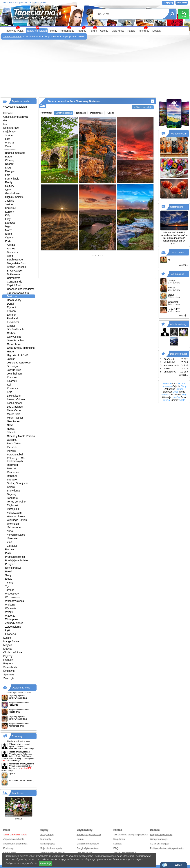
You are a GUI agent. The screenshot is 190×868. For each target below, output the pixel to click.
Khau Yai (12, 377)
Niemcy (174, 400)
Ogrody (9, 237)
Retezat (11, 468)
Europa (180, 389)
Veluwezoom (14, 513)
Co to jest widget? (160, 844)
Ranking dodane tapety (52, 853)
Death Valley (14, 300)
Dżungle (10, 171)
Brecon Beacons (16, 267)
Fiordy (9, 182)
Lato (8, 139)
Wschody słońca (15, 601)
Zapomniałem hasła (14, 839)
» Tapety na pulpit (143, 107)
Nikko (10, 425)
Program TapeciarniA (161, 834)
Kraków (176, 397)
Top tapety (46, 839)
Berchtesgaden (16, 260)
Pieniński (12, 447)
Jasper (11, 359)
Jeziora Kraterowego (19, 363)
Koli (9, 385)
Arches (11, 248)
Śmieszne (9, 671)
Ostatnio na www (21, 688)
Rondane (12, 476)
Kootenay (12, 388)
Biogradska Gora (17, 263)
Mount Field (14, 414)
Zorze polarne (13, 627)
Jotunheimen (14, 374)
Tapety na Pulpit (14, 31)
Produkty (8, 660)
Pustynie (10, 564)
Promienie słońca (15, 557)
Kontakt (117, 844)
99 (95, 28)
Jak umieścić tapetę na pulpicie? (131, 834)
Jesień (9, 135)
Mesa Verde (14, 410)
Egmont (11, 307)
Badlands (12, 252)
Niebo (9, 234)
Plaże (8, 553)
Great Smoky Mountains (21, 348)
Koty (184, 394)
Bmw (183, 397)
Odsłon (111, 113)
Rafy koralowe (13, 568)
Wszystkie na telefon (15, 107)
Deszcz (9, 164)
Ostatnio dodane (64, 113)
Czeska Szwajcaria (18, 293)
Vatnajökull (13, 509)
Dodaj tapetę (47, 834)
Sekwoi (11, 487)
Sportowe (9, 674)
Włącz (178, 865)
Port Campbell (15, 455)
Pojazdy (8, 656)
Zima (8, 146)
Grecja (166, 400)
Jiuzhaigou (13, 366)
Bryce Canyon (15, 271)
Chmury (10, 160)
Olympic (12, 432)
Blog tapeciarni (85, 853)
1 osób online (177, 252)
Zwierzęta (9, 678)
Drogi (8, 168)
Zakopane (170, 389)
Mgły (8, 226)
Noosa (11, 429)
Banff (10, 256)
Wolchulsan (14, 524)
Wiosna (9, 143)
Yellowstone (14, 527)
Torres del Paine (16, 502)
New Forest (14, 421)
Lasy (8, 219)
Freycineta (13, 322)
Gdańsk (166, 394)
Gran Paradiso (15, 340)
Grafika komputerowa (16, 117)
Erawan (11, 311)
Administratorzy (178, 324)
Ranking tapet (47, 844)
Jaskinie (10, 201)
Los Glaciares (15, 407)
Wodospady (12, 594)
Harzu (10, 352)
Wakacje (167, 383)
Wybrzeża (11, 608)
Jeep (176, 392)
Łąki (8, 630)
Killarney (12, 381)
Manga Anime (11, 641)
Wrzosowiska (13, 597)
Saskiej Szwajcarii (17, 483)
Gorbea (11, 333)
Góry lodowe (12, 193)
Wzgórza (10, 616)
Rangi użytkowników (88, 848)
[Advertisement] (95, 70)
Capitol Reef (14, 285)
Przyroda (8, 663)
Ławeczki (10, 634)
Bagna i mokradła (15, 153)
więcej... (183, 265)
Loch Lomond (15, 403)
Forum (93, 31)
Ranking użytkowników (89, 834)
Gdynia (176, 386)
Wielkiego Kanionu (18, 520)
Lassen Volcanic (16, 399)
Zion (9, 542)
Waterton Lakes (16, 516)
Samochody (10, 667)
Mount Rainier (15, 418)
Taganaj (11, 494)
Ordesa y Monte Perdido (21, 436)
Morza (9, 230)
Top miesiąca (177, 274)
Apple (182, 400)
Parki (8, 241)
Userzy (104, 31)
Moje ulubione (33, 37)
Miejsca (8, 645)
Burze (9, 157)
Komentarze (67, 31)
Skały (8, 575)
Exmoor (11, 315)
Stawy (9, 579)
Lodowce (10, 223)
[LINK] (28, 766)
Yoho (10, 531)
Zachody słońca (14, 623)
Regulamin (119, 839)
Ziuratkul (12, 546)
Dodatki (157, 31)
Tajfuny (9, 583)
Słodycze (168, 392)
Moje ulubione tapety (51, 848)
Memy (54, 31)
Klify (8, 215)
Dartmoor (12, 296)
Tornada (10, 590)
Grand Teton (14, 344)
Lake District (14, 396)
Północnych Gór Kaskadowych (16, 460)
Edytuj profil (10, 853)
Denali (11, 304)
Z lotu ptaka (12, 619)
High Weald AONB (18, 355)
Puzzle (131, 31)
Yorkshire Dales (16, 535)
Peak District (14, 443)
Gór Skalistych (15, 329)
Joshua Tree (14, 370)
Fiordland (12, 318)
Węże (182, 392)
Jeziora (9, 204)
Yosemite (12, 538)
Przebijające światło (16, 560)
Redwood (12, 465)
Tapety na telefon (12, 37)
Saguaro (12, 480)
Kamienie (10, 208)
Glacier (11, 326)
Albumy (82, 31)
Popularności (97, 113)
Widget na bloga (159, 839)
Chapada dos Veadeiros (21, 289)
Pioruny (9, 549)
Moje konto (118, 31)
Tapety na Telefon (37, 31)
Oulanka (12, 440)
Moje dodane (52, 37)
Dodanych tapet (179, 354)
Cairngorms (14, 278)
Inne (6, 124)
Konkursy (144, 31)
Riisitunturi (13, 472)
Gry (5, 120)
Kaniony (10, 212)
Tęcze (9, 586)
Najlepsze (81, 113)
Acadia (11, 245)
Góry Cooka (14, 337)
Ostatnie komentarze (88, 844)
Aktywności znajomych (15, 844)
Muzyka (8, 649)
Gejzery (10, 186)
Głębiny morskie (14, 197)
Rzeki (8, 571)
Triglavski (12, 505)
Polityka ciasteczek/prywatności (167, 848)
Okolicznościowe (13, 652)
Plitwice (11, 451)
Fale (8, 175)
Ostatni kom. (177, 207)
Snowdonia (13, 491)
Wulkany (10, 605)
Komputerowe (11, 128)
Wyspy (9, 612)
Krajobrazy (9, 132)
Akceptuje (46, 863)
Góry (8, 190)
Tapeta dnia (18, 793)
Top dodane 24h (179, 134)
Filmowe (8, 113)
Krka (10, 392)
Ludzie (7, 638)
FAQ (116, 848)
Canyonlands (15, 282)
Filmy (183, 386)
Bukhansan (13, 274)
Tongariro (12, 498)
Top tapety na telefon (74, 37)
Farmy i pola (12, 179)
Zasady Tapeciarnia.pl (125, 853)
